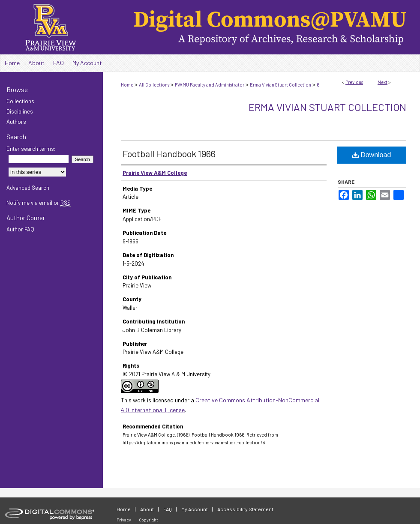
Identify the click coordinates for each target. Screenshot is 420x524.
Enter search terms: (31, 149)
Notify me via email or (39, 203)
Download (372, 155)
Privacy (124, 520)
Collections (20, 101)
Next (382, 82)
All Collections (154, 85)
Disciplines (20, 111)
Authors (16, 122)
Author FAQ (20, 229)
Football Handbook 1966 (169, 153)
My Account (195, 509)
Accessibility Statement (245, 509)
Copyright (148, 520)
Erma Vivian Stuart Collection (280, 85)
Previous (354, 82)
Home (127, 85)
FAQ (168, 509)
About (147, 509)
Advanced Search (28, 188)
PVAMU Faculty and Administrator (210, 85)
